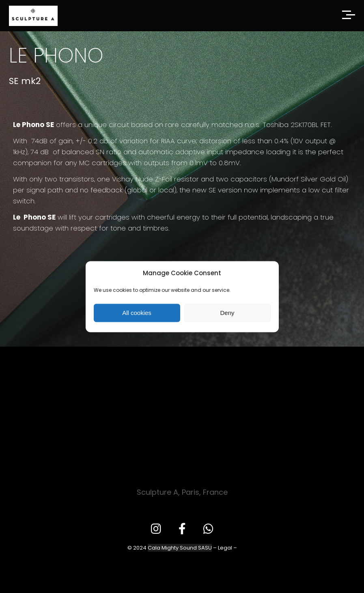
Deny (227, 313)
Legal (225, 548)
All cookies (137, 313)
